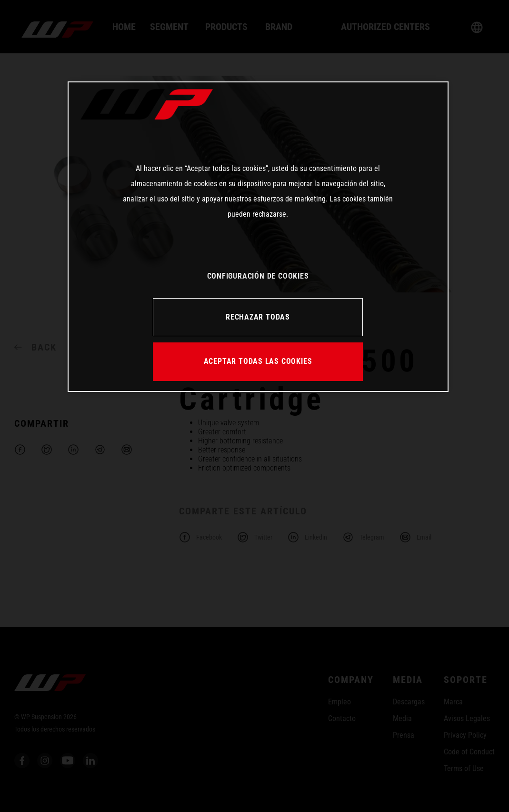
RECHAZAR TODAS (258, 317)
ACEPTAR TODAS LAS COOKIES (258, 361)
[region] (258, 237)
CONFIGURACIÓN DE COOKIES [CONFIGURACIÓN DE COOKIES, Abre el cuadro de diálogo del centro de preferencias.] (258, 276)
